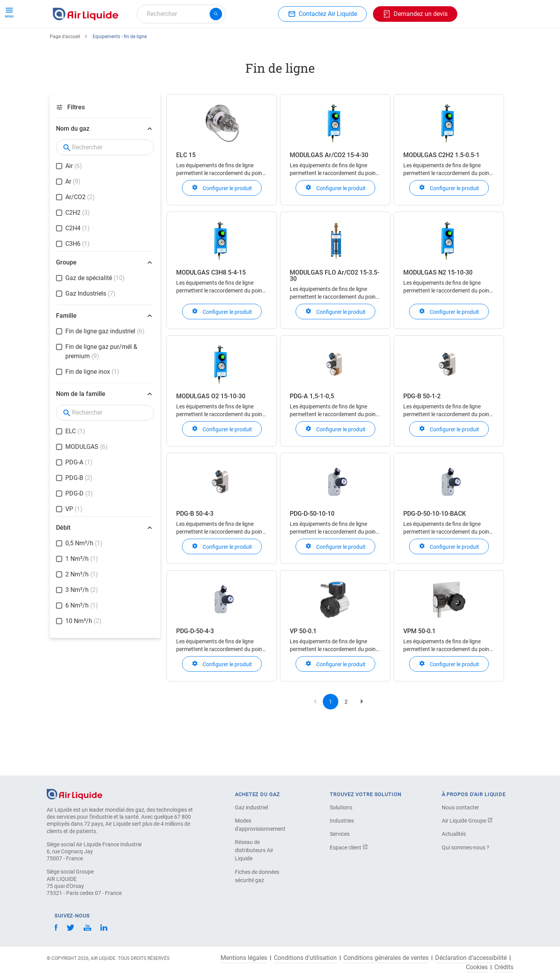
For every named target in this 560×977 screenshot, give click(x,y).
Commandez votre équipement (172, 42)
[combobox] (181, 14)
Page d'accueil (65, 65)
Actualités (454, 834)
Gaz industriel (251, 807)
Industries (287, 42)
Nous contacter (460, 807)
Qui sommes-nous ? (465, 847)
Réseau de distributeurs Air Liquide (254, 850)
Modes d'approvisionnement (260, 825)
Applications (244, 42)
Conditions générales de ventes (386, 958)
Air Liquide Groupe (467, 821)
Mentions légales (244, 958)
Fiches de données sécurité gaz (257, 876)
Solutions (341, 807)
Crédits (504, 967)
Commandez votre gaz (87, 42)
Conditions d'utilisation (305, 958)
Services (340, 834)
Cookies (477, 967)
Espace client (349, 847)
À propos (325, 42)
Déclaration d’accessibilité (471, 958)
